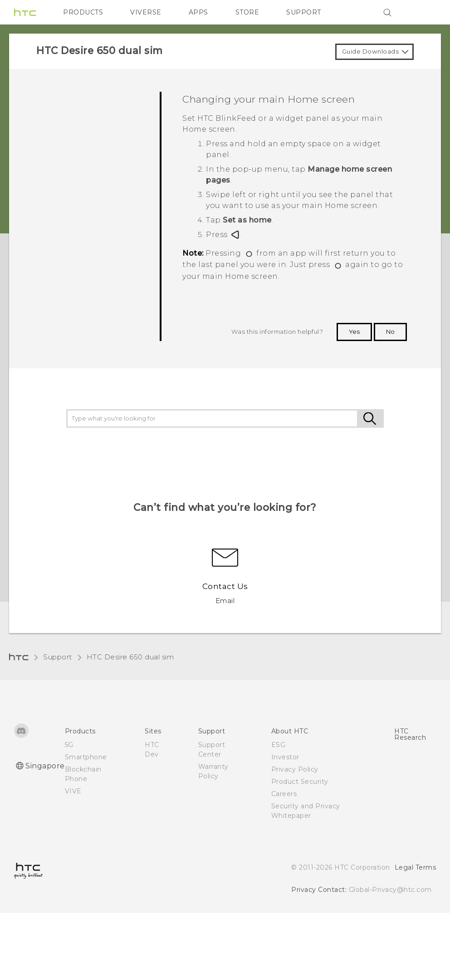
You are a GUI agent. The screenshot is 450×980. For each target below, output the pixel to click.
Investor (285, 757)
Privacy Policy (295, 769)
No (390, 332)
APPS (198, 12)
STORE (247, 12)
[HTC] (25, 12)
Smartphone (86, 757)
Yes (354, 332)
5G (69, 745)
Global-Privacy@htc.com (390, 890)
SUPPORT (304, 12)
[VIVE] (424, 12)
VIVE (73, 791)
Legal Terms (416, 867)
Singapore (45, 766)
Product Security (300, 782)
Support (58, 657)
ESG (279, 745)
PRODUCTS (83, 12)
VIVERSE (146, 12)
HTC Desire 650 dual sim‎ (130, 657)
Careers (284, 794)
